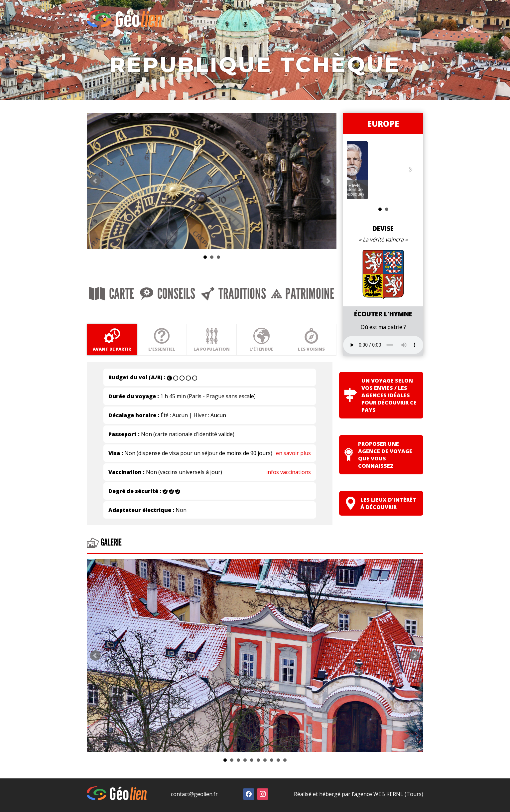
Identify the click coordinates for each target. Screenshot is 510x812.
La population (236, 345)
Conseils (186, 310)
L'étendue (296, 345)
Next (377, 195)
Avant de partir (117, 345)
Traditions (264, 310)
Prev (95, 195)
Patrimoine (346, 310)
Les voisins (356, 345)
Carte (118, 310)
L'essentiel (176, 345)
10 (285, 763)
